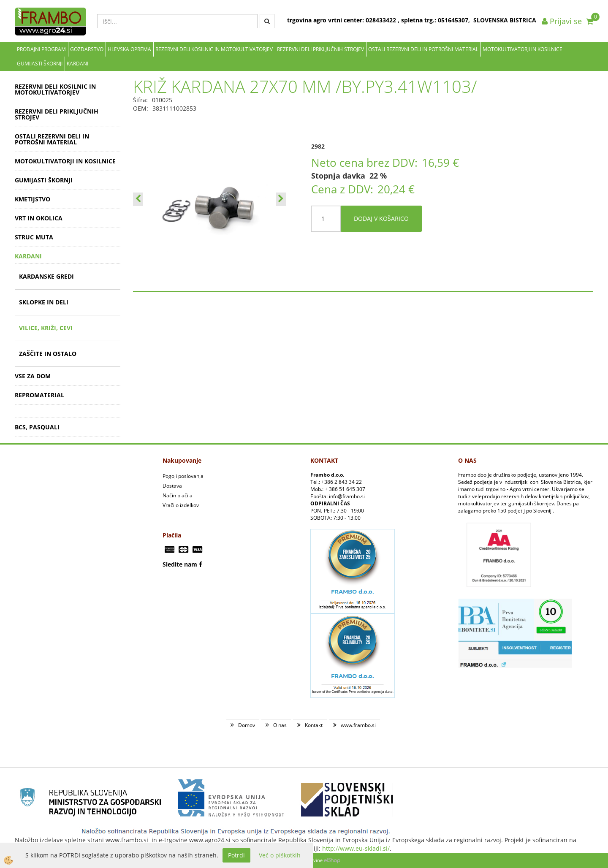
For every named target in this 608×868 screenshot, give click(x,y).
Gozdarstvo (87, 49)
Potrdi (236, 855)
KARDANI (77, 64)
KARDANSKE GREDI (46, 276)
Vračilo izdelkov (181, 505)
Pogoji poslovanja (183, 476)
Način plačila (178, 495)
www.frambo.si (358, 725)
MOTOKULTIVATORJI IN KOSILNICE (522, 49)
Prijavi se (562, 21)
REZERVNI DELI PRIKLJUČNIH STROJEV (320, 49)
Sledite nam (180, 564)
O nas (280, 725)
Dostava (172, 486)
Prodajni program (41, 49)
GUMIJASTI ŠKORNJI (40, 64)
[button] (281, 199)
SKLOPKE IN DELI (44, 302)
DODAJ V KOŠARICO (381, 218)
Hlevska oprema (129, 49)
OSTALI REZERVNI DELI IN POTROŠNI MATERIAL (423, 49)
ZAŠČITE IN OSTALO (48, 354)
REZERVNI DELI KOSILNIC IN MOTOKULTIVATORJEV (214, 49)
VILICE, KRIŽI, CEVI (46, 328)
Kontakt (314, 725)
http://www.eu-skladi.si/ (356, 848)
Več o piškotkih (280, 855)
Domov (247, 725)
